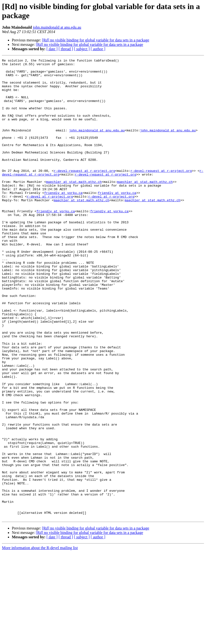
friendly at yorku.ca (63, 220)
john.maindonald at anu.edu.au (57, 27)
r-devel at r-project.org (50, 224)
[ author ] (98, 49)
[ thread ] (66, 49)
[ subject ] (82, 49)
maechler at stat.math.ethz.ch (74, 207)
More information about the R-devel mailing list (40, 640)
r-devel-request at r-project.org (85, 193)
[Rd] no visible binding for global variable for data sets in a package (96, 40)
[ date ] (52, 49)
